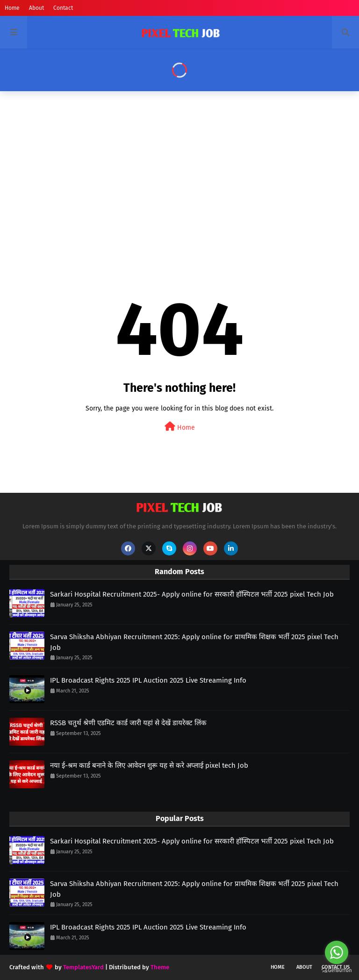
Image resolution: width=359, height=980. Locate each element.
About (36, 8)
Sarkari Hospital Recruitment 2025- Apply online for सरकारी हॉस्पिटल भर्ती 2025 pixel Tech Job (192, 594)
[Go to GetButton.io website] (337, 970)
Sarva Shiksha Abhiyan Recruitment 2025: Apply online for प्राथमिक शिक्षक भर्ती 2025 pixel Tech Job (194, 642)
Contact (63, 8)
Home (12, 8)
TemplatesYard (83, 967)
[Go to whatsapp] (337, 952)
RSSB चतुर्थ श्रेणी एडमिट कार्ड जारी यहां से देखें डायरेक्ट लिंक (128, 723)
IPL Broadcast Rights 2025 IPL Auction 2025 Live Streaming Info (148, 680)
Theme (160, 967)
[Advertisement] (179, 171)
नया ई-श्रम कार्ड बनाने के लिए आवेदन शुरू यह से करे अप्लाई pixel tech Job (149, 765)
